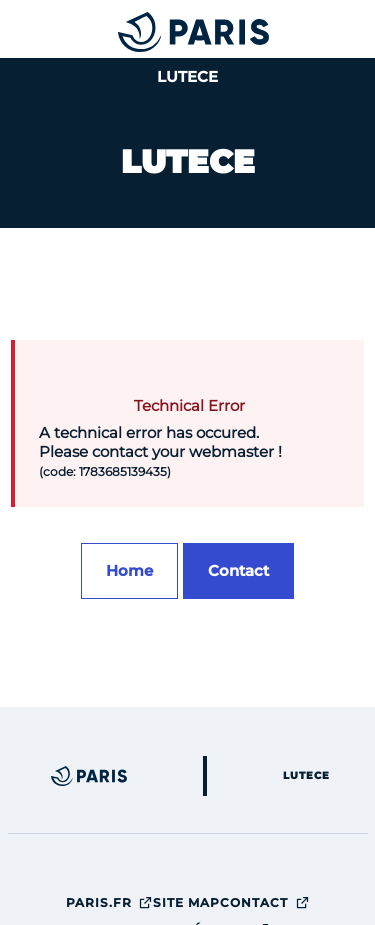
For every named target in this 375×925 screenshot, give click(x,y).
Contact (265, 902)
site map (186, 902)
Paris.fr (110, 902)
